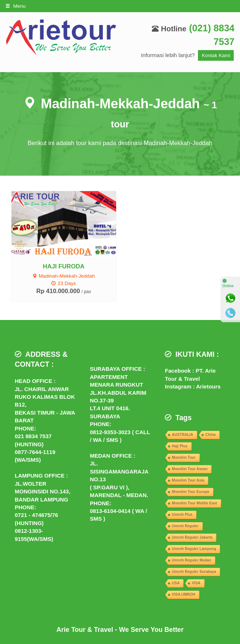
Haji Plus (180, 446)
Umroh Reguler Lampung (194, 549)
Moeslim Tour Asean (190, 469)
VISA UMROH (184, 594)
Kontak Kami (216, 55)
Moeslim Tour (184, 458)
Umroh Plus (182, 515)
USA (176, 583)
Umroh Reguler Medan (192, 560)
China (211, 435)
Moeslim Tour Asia (188, 480)
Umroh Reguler (185, 526)
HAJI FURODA (64, 266)
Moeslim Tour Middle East (194, 503)
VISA (196, 583)
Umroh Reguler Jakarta (192, 537)
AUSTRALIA (182, 435)
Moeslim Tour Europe (191, 492)
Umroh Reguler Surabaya (194, 572)
